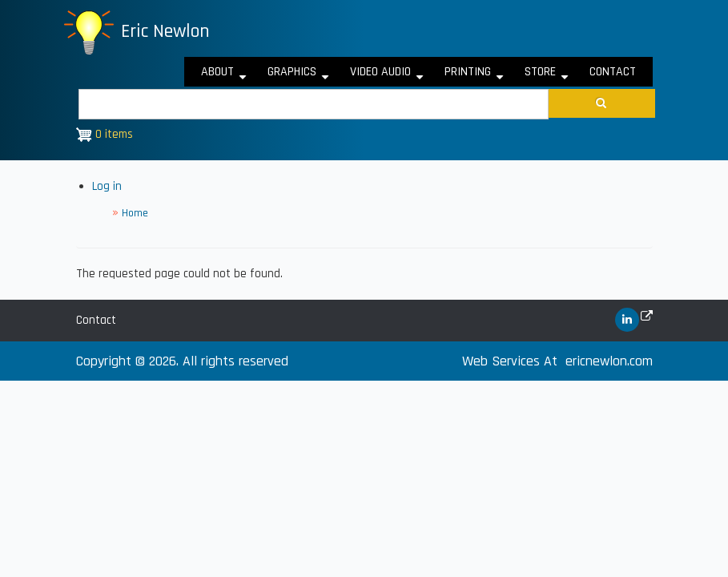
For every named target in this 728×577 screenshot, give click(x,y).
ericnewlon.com (609, 361)
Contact (613, 72)
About (226, 75)
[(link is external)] (627, 320)
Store (549, 75)
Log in (107, 186)
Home (135, 213)
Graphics (300, 75)
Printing (476, 75)
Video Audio (389, 75)
